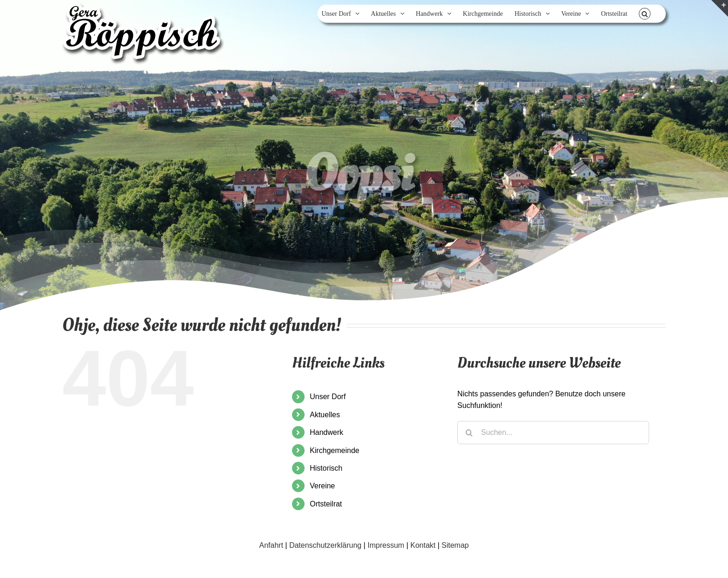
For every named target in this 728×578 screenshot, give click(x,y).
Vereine (322, 486)
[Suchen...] (553, 433)
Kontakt (423, 545)
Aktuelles (325, 415)
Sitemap (455, 545)
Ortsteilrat (326, 504)
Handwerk (326, 432)
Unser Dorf (328, 397)
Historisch (326, 468)
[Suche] (469, 433)
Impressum (386, 545)
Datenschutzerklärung (325, 545)
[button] (645, 14)
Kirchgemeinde (335, 450)
